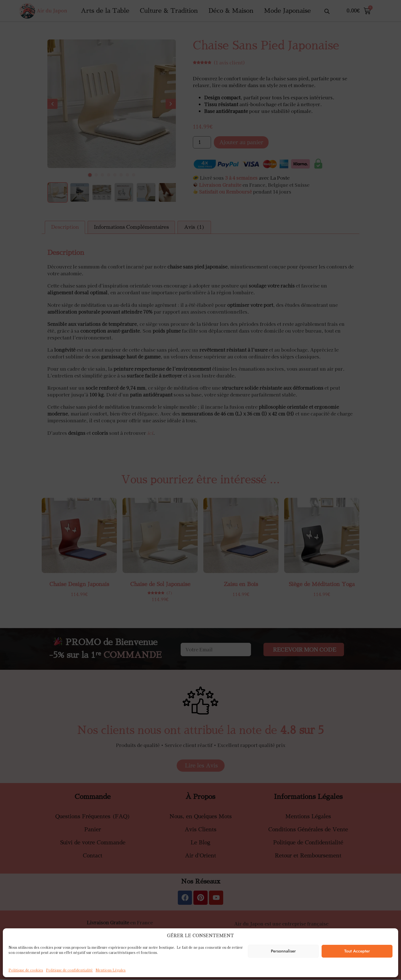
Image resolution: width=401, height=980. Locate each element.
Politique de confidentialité (69, 970)
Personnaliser (283, 951)
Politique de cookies (26, 970)
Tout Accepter (357, 951)
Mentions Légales (111, 970)
